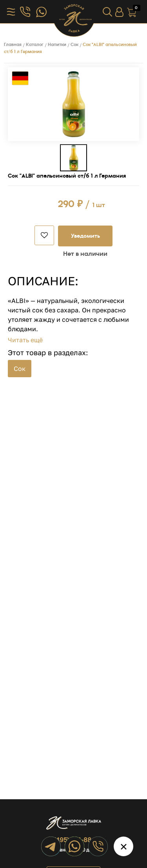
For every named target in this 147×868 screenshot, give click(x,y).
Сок (20, 369)
